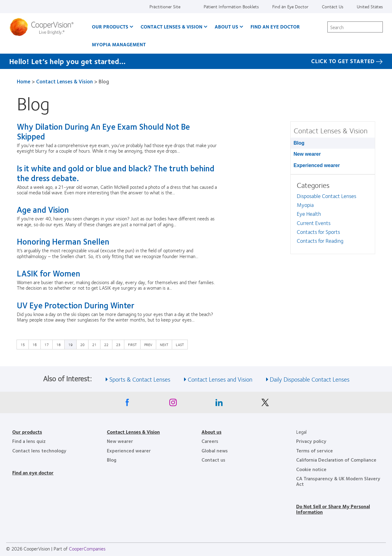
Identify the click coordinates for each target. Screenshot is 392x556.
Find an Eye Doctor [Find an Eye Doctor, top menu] (290, 6)
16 (36, 344)
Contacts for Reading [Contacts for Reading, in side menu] (320, 241)
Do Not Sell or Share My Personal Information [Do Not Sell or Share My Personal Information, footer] (333, 509)
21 (96, 344)
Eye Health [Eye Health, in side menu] (309, 214)
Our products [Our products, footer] (27, 432)
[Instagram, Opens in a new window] (173, 404)
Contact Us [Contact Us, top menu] (333, 6)
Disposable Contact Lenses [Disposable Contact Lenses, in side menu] (326, 196)
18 (60, 344)
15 (24, 344)
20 (84, 344)
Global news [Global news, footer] (215, 450)
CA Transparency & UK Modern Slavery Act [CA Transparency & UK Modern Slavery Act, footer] (338, 481)
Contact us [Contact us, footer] (213, 460)
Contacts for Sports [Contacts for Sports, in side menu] (318, 232)
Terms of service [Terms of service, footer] (315, 450)
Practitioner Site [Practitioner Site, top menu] (165, 6)
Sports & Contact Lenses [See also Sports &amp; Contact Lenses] (140, 379)
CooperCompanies (87, 548)
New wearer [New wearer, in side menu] (307, 154)
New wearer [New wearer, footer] (120, 441)
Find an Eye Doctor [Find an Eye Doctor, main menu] (275, 27)
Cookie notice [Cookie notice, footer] (311, 469)
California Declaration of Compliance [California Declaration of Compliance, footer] (336, 460)
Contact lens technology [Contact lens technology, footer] (39, 450)
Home (24, 81)
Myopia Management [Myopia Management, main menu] (119, 44)
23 (120, 344)
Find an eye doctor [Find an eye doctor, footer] (33, 472)
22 (108, 344)
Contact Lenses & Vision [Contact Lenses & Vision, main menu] (171, 27)
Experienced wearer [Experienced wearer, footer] (129, 450)
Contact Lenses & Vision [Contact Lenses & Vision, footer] (133, 432)
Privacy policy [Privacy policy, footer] (311, 441)
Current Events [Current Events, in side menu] (314, 223)
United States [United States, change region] (370, 6)
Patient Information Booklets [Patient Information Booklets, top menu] (231, 6)
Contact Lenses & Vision (64, 81)
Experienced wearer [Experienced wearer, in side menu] (317, 165)
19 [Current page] (70, 345)
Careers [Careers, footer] (210, 441)
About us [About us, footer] (211, 432)
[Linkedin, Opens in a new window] (219, 404)
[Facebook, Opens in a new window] (127, 404)
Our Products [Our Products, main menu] (110, 27)
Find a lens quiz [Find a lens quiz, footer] (29, 441)
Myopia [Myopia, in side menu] (305, 205)
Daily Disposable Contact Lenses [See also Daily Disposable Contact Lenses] (310, 379)
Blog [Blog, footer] (112, 460)
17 (48, 344)
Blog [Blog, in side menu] (299, 143)
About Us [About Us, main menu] (226, 27)
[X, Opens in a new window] (265, 404)
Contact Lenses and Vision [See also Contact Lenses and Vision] (220, 379)
